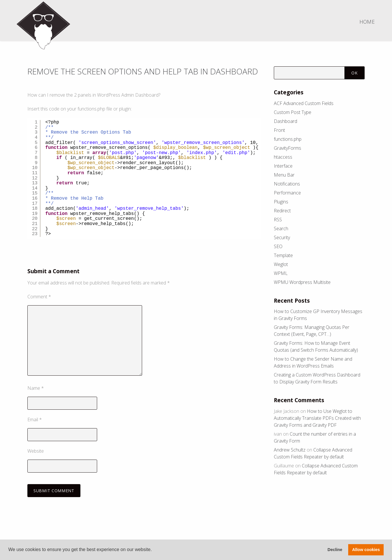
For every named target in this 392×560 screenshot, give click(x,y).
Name (36, 398)
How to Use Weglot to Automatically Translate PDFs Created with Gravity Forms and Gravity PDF (317, 418)
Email (35, 430)
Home (367, 22)
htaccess (283, 157)
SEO (278, 246)
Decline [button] (335, 550)
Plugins (281, 202)
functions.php (288, 139)
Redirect (282, 211)
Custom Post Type (293, 112)
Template (283, 255)
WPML (281, 273)
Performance (287, 193)
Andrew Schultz (290, 450)
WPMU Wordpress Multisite (302, 282)
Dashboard (285, 121)
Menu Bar (284, 175)
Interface (283, 166)
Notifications (287, 184)
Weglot (281, 264)
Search (281, 229)
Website (36, 461)
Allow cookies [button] (366, 550)
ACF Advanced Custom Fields (304, 103)
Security (282, 237)
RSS (278, 220)
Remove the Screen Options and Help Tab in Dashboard (121, 76)
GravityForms (288, 148)
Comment (39, 307)
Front (279, 130)
